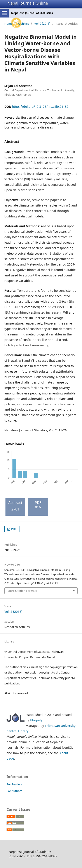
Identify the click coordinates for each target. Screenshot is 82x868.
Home (8, 24)
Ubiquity (36, 720)
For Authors (14, 791)
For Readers (14, 784)
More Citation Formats (22, 591)
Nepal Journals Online (28, 3)
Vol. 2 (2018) (42, 24)
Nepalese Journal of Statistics (32, 13)
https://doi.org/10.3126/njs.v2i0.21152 (40, 107)
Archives (23, 24)
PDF (13, 529)
